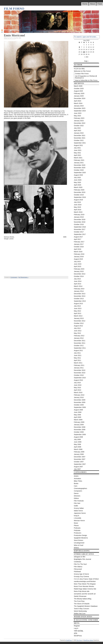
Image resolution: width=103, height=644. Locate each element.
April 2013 (77, 313)
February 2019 (79, 215)
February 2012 (79, 336)
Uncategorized (79, 543)
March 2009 (78, 420)
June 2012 (78, 331)
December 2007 (80, 457)
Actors (76, 476)
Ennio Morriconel (14, 35)
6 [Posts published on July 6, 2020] (79, 47)
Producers (78, 533)
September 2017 (80, 234)
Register (77, 626)
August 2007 (78, 467)
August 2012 (78, 326)
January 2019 (79, 217)
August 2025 (78, 91)
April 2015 (77, 266)
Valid (79, 631)
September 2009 (80, 407)
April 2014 (77, 284)
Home (85, 4)
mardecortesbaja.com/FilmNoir (85, 581)
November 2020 (80, 168)
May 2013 (77, 311)
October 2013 (79, 299)
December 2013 (80, 294)
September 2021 (80, 143)
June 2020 (78, 180)
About (92, 4)
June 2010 (78, 385)
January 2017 (79, 244)
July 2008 (77, 439)
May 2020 (77, 182)
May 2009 (77, 415)
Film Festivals (79, 501)
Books (76, 483)
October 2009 (79, 405)
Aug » (86, 61)
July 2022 (77, 128)
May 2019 (77, 207)
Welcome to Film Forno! (82, 71)
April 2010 (77, 390)
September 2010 (80, 378)
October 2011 (79, 346)
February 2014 (79, 289)
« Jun (86, 57)
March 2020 (78, 187)
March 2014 (78, 286)
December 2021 (80, 135)
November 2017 (80, 229)
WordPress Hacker (88, 640)
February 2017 (79, 242)
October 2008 (79, 432)
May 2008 (77, 444)
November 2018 (80, 222)
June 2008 (78, 442)
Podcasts (77, 528)
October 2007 (79, 462)
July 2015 (77, 262)
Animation (77, 479)
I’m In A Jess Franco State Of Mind (86, 579)
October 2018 (79, 224)
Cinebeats (77, 562)
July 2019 (77, 202)
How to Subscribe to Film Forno (86, 80)
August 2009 (78, 410)
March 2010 (78, 392)
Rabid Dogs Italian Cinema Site (85, 589)
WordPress (78, 636)
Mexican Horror (79, 521)
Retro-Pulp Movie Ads (82, 591)
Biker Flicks (78, 481)
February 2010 (79, 395)
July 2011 (77, 353)
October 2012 (79, 323)
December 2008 (80, 427)
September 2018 (80, 227)
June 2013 (78, 308)
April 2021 (77, 155)
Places (76, 525)
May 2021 (77, 153)
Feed (100, 4)
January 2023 (79, 121)
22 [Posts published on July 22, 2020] (84, 52)
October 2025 (79, 89)
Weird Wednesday (80, 611)
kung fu (77, 516)
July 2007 (77, 469)
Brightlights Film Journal (82, 559)
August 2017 (78, 237)
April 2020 (77, 185)
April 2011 (77, 360)
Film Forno (14, 9)
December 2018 (80, 219)
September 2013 (80, 301)
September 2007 (80, 464)
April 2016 (77, 249)
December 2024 (80, 98)
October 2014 (79, 276)
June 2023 (78, 113)
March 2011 (78, 363)
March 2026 (78, 86)
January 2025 (79, 96)
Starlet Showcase (80, 596)
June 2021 (78, 150)
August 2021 (78, 145)
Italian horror (78, 511)
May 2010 (77, 388)
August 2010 (78, 380)
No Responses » (23, 277)
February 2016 (79, 254)
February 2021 (79, 160)
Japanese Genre (80, 513)
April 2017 (77, 239)
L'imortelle (78, 518)
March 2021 (78, 158)
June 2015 (78, 264)
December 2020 (80, 165)
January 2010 (79, 397)
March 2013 (78, 316)
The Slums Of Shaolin (82, 604)
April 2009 (77, 417)
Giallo (76, 506)
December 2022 (80, 123)
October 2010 (79, 375)
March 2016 (78, 252)
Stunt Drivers (79, 540)
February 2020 (79, 190)
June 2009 (78, 412)
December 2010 (80, 370)
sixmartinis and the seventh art (85, 594)
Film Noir (77, 503)
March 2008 (78, 449)
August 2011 (78, 350)
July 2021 (77, 148)
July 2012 (77, 328)
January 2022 (79, 133)
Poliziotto (77, 530)
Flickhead (77, 572)
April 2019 (77, 210)
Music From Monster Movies (84, 586)
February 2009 (79, 422)
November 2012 (80, 321)
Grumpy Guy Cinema (81, 576)
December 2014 (80, 274)
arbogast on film (80, 557)
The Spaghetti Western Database (86, 606)
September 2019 (80, 197)
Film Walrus (78, 567)
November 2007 (80, 459)
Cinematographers (80, 488)
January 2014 (79, 291)
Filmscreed (78, 569)
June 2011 (78, 355)
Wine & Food (79, 545)
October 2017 (79, 232)
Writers (76, 548)
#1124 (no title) (79, 69)
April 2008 (77, 447)
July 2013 (77, 306)
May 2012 (77, 333)
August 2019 (78, 200)
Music (76, 523)
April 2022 (77, 131)
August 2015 (78, 259)
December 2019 (80, 192)
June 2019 (78, 205)
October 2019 (79, 195)
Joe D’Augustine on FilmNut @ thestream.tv (86, 77)
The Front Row (79, 601)
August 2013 (78, 304)
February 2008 (79, 452)
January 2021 (79, 163)
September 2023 (80, 111)
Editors (76, 498)
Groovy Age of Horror (81, 574)
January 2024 (79, 106)
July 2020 (77, 177)
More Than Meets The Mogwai (85, 584)
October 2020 (79, 170)
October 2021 (79, 140)
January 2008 (79, 454)
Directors (77, 496)
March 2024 (78, 103)
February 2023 (79, 118)
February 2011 (79, 365)
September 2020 (80, 173)
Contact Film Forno (82, 74)
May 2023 (77, 116)
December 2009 (80, 400)
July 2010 (77, 383)
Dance (76, 493)
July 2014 (77, 279)
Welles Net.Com (80, 614)
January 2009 (79, 425)
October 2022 (79, 126)
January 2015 (79, 271)
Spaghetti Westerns (81, 538)
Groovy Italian (79, 508)
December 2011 (80, 341)
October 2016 (79, 247)
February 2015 (79, 269)
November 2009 (80, 402)
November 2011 (80, 343)
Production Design (80, 535)
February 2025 (79, 93)
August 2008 (78, 437)
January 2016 (79, 257)
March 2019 (78, 212)
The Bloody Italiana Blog (83, 599)
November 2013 (80, 296)
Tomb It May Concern (82, 609)
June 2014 (78, 281)
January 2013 (79, 318)
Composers (14, 277)
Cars (76, 486)
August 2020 (78, 175)
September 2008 (80, 435)
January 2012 (79, 338)
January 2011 (79, 368)
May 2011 (77, 358)
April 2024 (77, 101)
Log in (76, 628)
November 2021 (80, 138)
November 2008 (80, 430)
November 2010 (80, 373)
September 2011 (80, 348)
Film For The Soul (80, 564)
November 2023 (80, 108)
